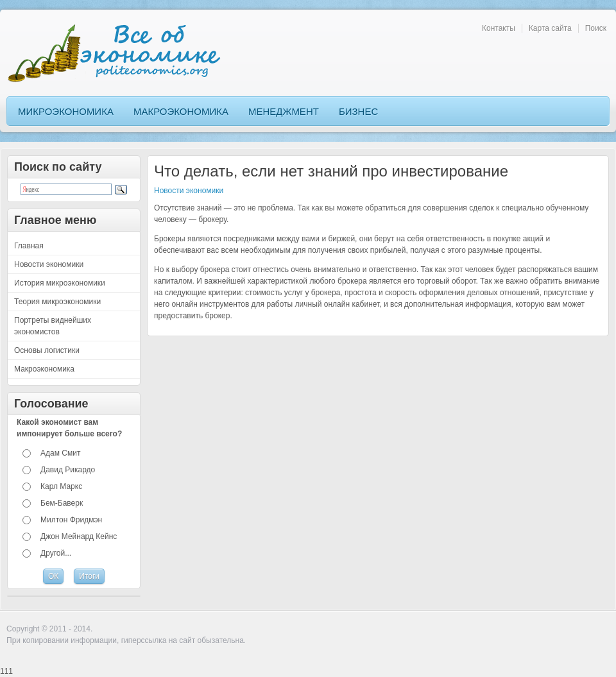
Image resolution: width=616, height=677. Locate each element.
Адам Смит (60, 453)
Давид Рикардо (68, 470)
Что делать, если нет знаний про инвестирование (331, 171)
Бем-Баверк (62, 503)
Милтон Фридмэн (71, 520)
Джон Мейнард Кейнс (79, 536)
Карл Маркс (61, 486)
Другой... (56, 553)
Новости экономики (189, 191)
